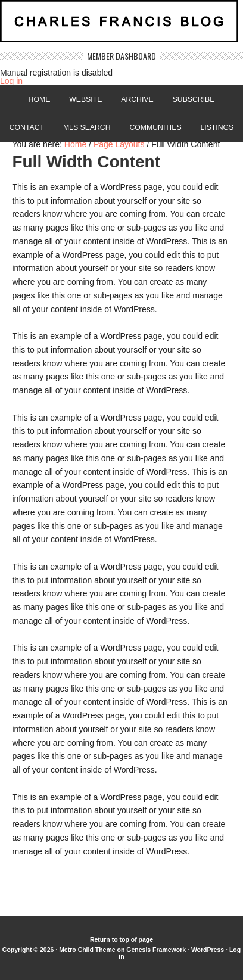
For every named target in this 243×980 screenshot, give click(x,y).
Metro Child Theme (87, 950)
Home (40, 99)
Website (85, 99)
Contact (27, 127)
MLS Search (87, 127)
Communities (155, 127)
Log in (11, 81)
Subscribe (194, 99)
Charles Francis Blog (121, 26)
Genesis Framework (156, 950)
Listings (217, 127)
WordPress (208, 950)
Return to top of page (121, 939)
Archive (137, 99)
